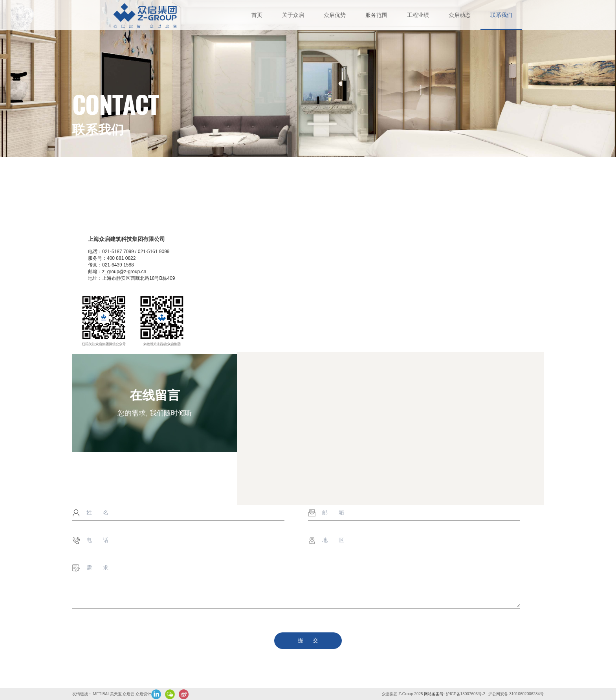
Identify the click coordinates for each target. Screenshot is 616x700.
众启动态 (460, 15)
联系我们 (501, 15)
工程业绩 (418, 15)
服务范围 (376, 15)
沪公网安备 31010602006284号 (516, 694)
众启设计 (143, 694)
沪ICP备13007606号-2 (466, 694)
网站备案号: (435, 694)
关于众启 (293, 15)
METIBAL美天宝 (107, 694)
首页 (257, 15)
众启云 (128, 694)
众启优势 (335, 15)
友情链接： (82, 694)
